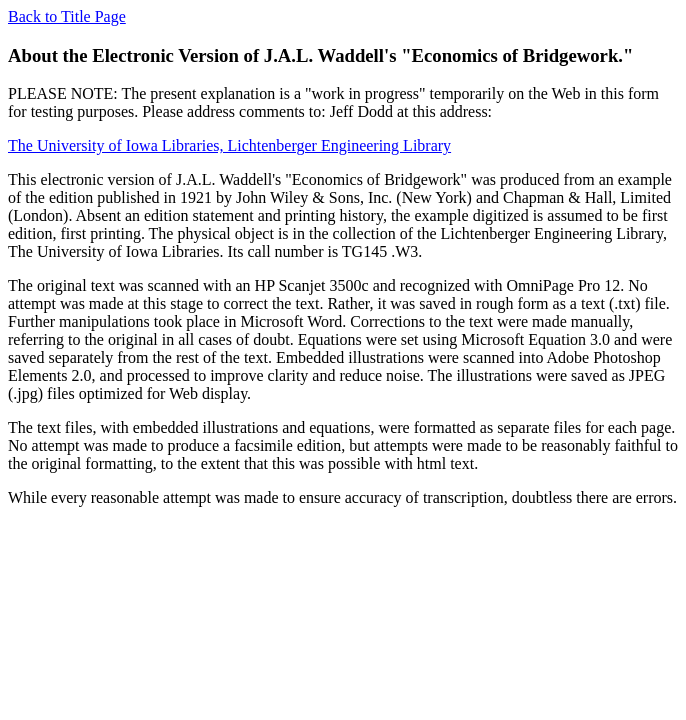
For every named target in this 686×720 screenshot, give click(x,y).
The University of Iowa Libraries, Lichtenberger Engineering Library (229, 145)
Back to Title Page (67, 16)
